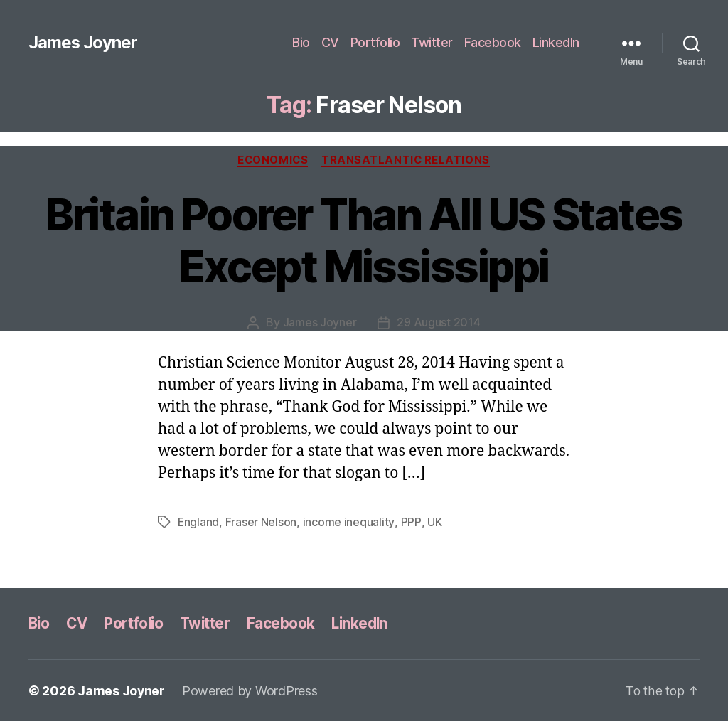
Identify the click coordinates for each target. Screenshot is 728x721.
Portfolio (375, 42)
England (199, 522)
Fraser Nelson (262, 522)
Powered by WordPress (251, 690)
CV (330, 42)
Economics (273, 160)
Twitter (432, 42)
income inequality (349, 522)
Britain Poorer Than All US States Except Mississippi (364, 240)
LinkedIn (556, 42)
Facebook (493, 42)
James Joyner (83, 43)
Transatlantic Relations (407, 160)
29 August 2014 (438, 323)
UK (434, 522)
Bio (301, 42)
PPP (410, 522)
